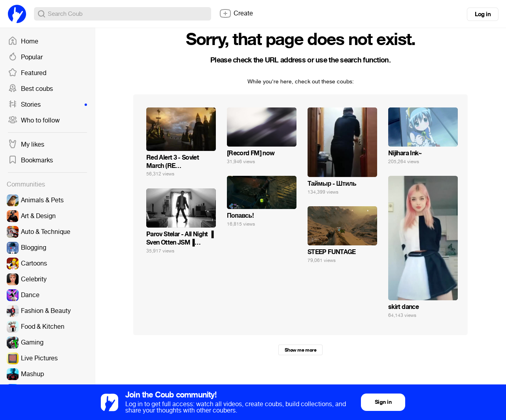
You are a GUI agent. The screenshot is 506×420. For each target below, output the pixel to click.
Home (23, 41)
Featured (27, 73)
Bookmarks (30, 160)
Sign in (383, 402)
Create (236, 13)
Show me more (300, 350)
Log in (483, 14)
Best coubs (30, 89)
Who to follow (34, 121)
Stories (47, 105)
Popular (25, 57)
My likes (26, 145)
